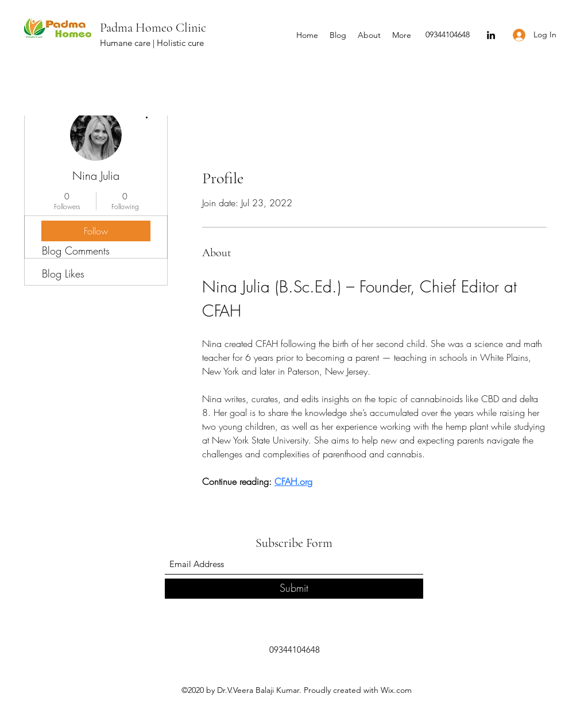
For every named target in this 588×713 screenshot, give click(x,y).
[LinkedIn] (491, 35)
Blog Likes (63, 273)
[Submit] (294, 589)
